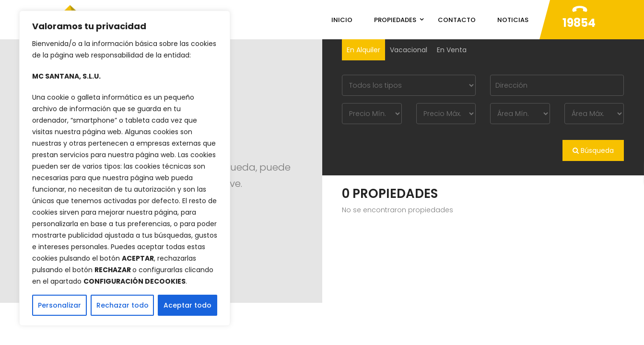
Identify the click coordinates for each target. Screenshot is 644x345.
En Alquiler (363, 50)
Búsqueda (593, 150)
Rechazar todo (123, 305)
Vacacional (409, 50)
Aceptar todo (187, 305)
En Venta (452, 50)
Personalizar (59, 305)
